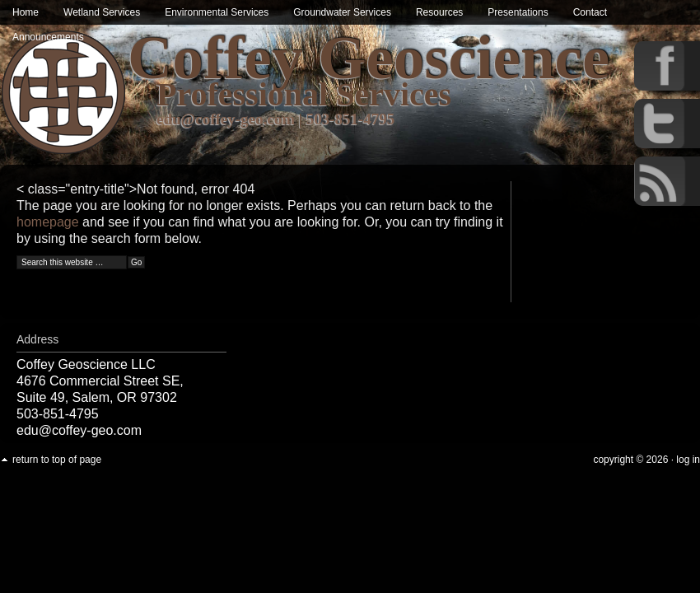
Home (26, 12)
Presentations (518, 12)
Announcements (48, 37)
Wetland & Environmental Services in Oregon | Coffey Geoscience (64, 93)
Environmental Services (217, 12)
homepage (48, 222)
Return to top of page (57, 460)
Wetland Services (102, 12)
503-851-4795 (351, 119)
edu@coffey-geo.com (226, 119)
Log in (688, 460)
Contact (590, 12)
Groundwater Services (342, 12)
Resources (439, 12)
